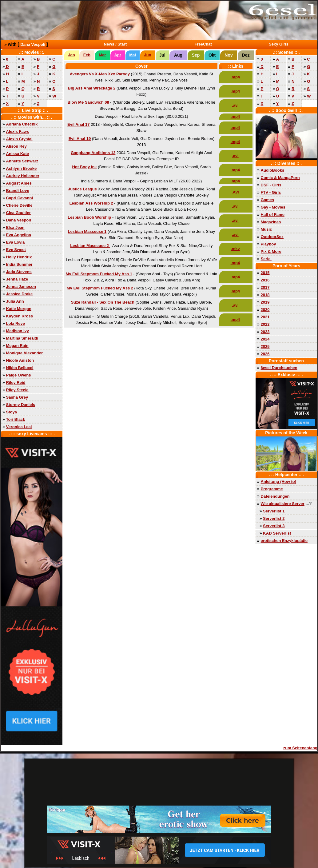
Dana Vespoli (33, 44)
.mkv (235, 249)
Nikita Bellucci (20, 368)
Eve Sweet (16, 250)
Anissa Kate (18, 154)
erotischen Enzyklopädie (284, 541)
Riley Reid (16, 382)
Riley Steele (17, 390)
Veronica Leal (19, 427)
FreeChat (203, 44)
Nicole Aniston (20, 360)
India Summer (19, 264)
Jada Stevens (19, 272)
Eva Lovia (16, 242)
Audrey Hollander (23, 176)
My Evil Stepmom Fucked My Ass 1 (99, 274)
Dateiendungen (275, 496)
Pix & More (271, 251)
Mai (133, 55)
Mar (102, 55)
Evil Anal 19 (80, 139)
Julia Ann (15, 301)
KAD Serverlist (277, 533)
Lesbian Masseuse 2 (90, 246)
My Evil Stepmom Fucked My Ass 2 (100, 288)
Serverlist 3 (274, 526)
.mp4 (235, 77)
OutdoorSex (272, 237)
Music (266, 229)
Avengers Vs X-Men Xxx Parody (100, 74)
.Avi (235, 192)
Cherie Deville (19, 205)
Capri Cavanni (20, 198)
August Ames (19, 183)
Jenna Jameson (21, 287)
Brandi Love (18, 191)
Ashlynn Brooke (22, 168)
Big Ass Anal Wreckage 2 (92, 88)
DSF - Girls (271, 185)
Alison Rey (16, 146)
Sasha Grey (17, 397)
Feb (87, 55)
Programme (272, 489)
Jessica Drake (20, 294)
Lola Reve (16, 323)
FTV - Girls (271, 192)
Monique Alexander (24, 353)
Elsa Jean (15, 227)
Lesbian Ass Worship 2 (91, 203)
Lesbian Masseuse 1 (87, 231)
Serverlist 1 (274, 511)
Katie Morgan (19, 309)
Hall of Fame (273, 215)
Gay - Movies (273, 207)
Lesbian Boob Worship (89, 217)
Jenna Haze (17, 279)
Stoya (12, 412)
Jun (148, 55)
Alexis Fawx (18, 131)
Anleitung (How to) (279, 482)
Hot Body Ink (84, 167)
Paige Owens (19, 375)
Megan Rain (17, 346)
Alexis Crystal (19, 139)
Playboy (268, 244)
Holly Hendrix (19, 257)
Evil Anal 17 (79, 124)
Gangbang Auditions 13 (93, 153)
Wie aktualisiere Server (283, 504)
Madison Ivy (18, 331)
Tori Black (16, 419)
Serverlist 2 (274, 518)
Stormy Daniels (21, 405)
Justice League (82, 189)
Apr (117, 55)
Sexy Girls (279, 44)
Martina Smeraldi (22, 338)
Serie (266, 259)
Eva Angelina (19, 235)
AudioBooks (273, 170)
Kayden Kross (20, 316)
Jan (71, 55)
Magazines (271, 222)
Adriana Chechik (22, 124)
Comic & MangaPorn (280, 178)
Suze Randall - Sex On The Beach (103, 302)
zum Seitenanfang (300, 748)
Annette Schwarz (22, 161)
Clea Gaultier (18, 213)
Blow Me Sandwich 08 (88, 102)
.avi (235, 105)
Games (267, 200)
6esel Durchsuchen (279, 368)
